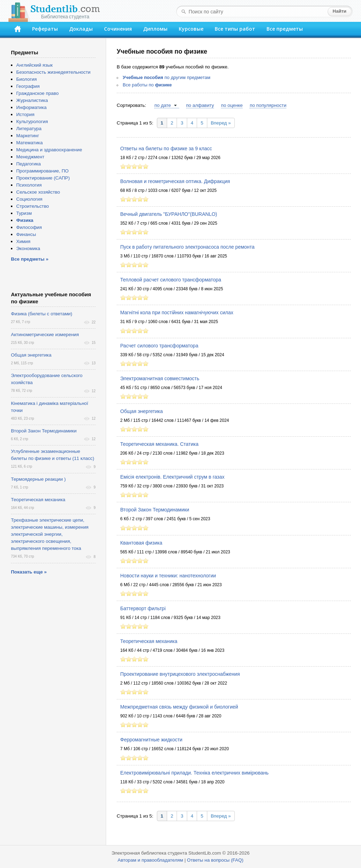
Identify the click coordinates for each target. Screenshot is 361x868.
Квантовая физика (141, 543)
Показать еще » (29, 572)
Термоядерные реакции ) (38, 479)
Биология (26, 79)
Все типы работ (235, 29)
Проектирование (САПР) (43, 178)
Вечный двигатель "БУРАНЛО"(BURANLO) (169, 214)
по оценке (232, 105)
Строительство (33, 206)
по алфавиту (200, 105)
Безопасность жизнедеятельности (53, 72)
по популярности (268, 105)
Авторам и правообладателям (151, 860)
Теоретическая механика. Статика (159, 444)
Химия (23, 241)
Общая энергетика (142, 411)
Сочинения (118, 29)
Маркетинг (28, 136)
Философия (29, 227)
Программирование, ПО (42, 171)
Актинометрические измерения (45, 335)
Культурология (32, 122)
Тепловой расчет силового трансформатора (171, 280)
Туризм (24, 213)
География (28, 86)
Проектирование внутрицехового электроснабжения (180, 674)
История (25, 114)
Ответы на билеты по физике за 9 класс (166, 148)
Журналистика (32, 100)
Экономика (28, 248)
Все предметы (285, 29)
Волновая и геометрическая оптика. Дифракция (175, 181)
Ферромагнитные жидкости (151, 740)
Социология (29, 199)
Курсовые (191, 29)
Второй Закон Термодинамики (155, 510)
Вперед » (221, 123)
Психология (29, 185)
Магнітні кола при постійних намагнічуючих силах (177, 312)
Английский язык (34, 65)
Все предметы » (30, 259)
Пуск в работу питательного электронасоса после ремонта (187, 247)
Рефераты (45, 29)
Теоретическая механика (149, 641)
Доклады (81, 29)
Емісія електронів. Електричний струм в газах (172, 477)
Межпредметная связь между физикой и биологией (179, 707)
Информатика (31, 107)
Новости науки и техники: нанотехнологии (168, 576)
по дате (163, 105)
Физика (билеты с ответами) (42, 314)
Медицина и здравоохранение (49, 150)
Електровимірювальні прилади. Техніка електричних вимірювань (194, 773)
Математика (29, 143)
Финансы (26, 234)
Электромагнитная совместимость (160, 378)
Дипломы (155, 29)
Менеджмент (30, 157)
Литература (29, 129)
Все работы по (147, 85)
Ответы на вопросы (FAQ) (215, 860)
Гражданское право (37, 93)
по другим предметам (167, 77)
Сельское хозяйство (38, 192)
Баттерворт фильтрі (143, 608)
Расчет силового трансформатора (159, 346)
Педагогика (29, 164)
